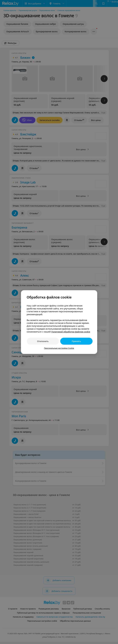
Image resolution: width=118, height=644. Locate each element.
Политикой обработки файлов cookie (71, 332)
